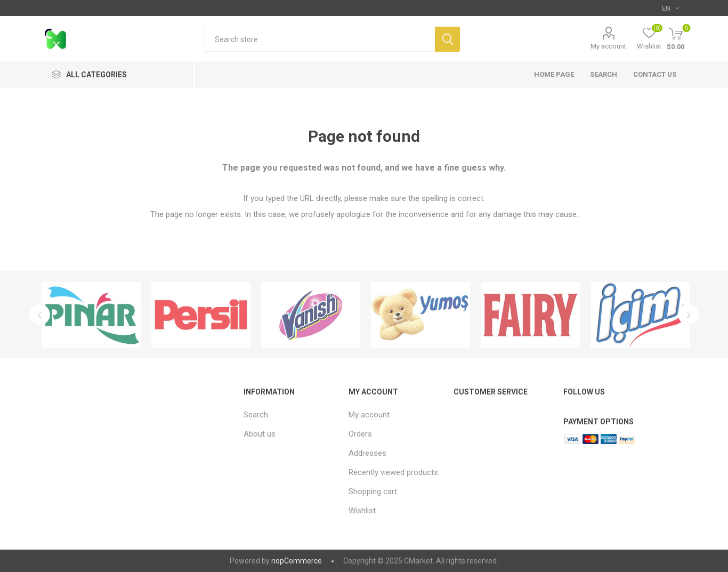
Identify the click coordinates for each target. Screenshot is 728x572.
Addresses (367, 453)
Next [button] (690, 315)
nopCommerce (297, 561)
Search (447, 39)
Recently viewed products (393, 472)
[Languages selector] (670, 8)
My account (608, 46)
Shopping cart (373, 492)
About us (260, 434)
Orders (360, 434)
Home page (554, 74)
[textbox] (319, 39)
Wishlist (362, 511)
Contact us (655, 74)
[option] (91, 315)
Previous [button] (38, 315)
